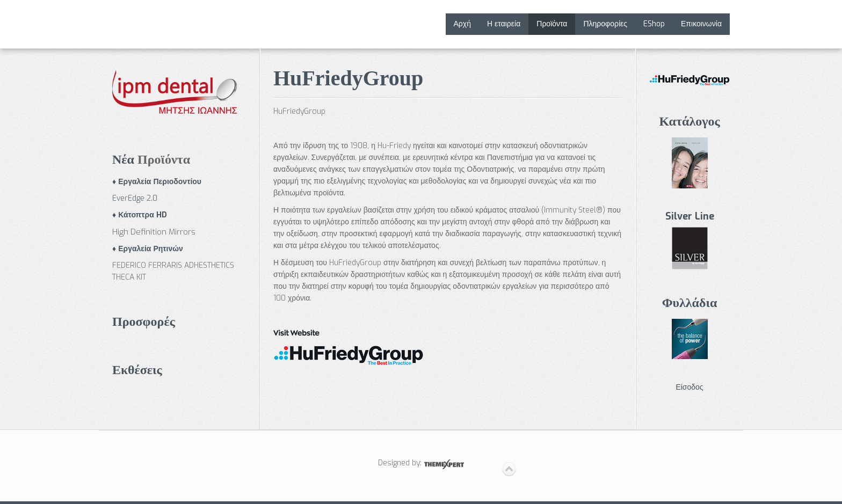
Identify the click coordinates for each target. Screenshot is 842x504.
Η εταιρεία (504, 24)
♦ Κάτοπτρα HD (140, 215)
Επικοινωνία (701, 24)
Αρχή (462, 24)
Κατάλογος (689, 121)
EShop (654, 24)
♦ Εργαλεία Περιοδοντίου (157, 182)
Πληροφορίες (605, 24)
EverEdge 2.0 (135, 198)
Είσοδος (689, 387)
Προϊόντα (552, 24)
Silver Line (690, 216)
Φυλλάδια (690, 303)
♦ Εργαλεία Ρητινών (148, 249)
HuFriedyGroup (348, 78)
